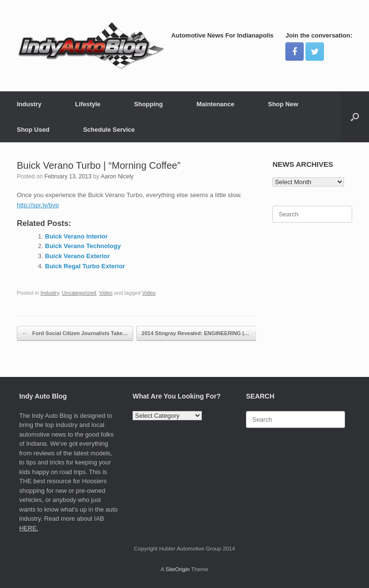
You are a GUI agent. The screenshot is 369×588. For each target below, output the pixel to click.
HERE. (29, 528)
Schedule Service (109, 130)
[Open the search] (355, 117)
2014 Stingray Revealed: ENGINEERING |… (201, 333)
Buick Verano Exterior (78, 256)
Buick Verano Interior (77, 236)
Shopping (148, 104)
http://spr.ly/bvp (38, 205)
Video (106, 293)
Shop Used (33, 130)
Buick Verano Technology (83, 246)
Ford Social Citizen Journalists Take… (75, 333)
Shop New (283, 104)
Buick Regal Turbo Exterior (85, 266)
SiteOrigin (178, 569)
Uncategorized (79, 293)
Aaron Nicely (117, 176)
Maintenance (215, 104)
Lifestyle (88, 104)
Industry (29, 104)
